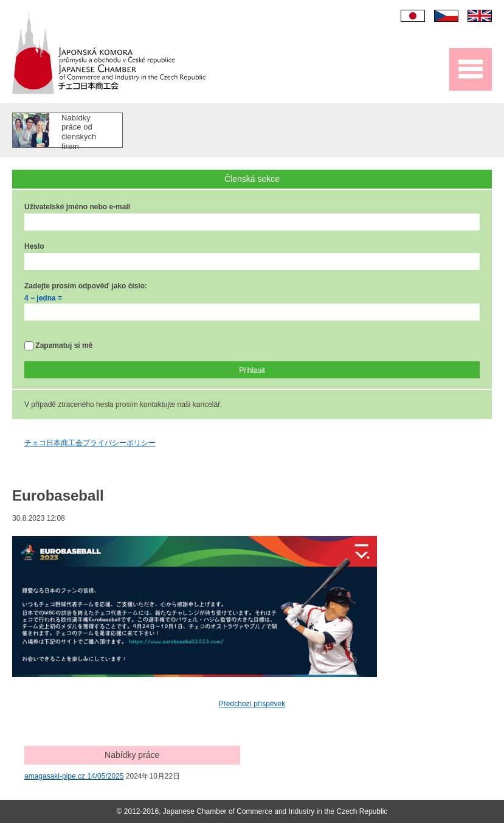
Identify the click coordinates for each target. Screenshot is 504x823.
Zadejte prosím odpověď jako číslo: (86, 286)
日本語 (413, 16)
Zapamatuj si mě (58, 346)
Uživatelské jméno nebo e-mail (77, 207)
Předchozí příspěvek (252, 704)
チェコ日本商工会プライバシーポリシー (90, 443)
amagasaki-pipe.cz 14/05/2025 (74, 776)
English (480, 16)
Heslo (34, 246)
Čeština (446, 16)
